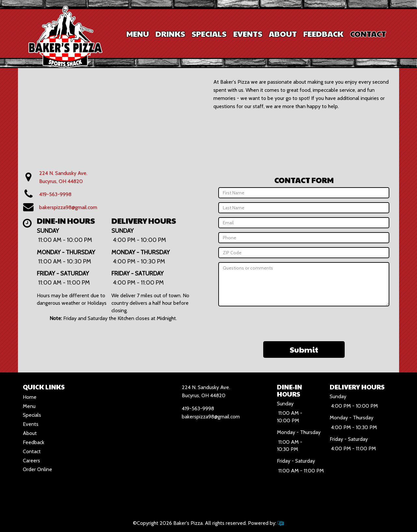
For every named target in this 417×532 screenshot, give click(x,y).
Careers (31, 461)
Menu (138, 34)
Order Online (37, 469)
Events (248, 34)
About (283, 34)
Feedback (323, 34)
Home (30, 397)
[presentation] (304, 323)
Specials (209, 34)
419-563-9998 (55, 194)
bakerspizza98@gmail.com (68, 207)
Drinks (170, 34)
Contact (368, 34)
